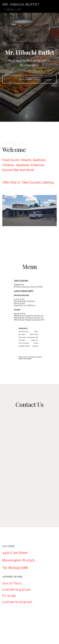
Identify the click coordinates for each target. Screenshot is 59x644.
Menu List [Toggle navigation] (13, 10)
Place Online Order (30, 79)
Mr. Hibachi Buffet (21, 5)
